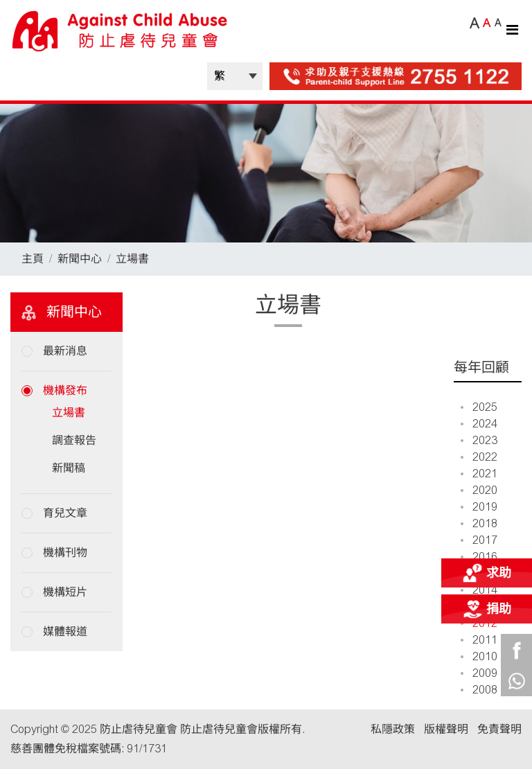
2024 (479, 424)
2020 (479, 490)
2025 (479, 407)
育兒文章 (65, 513)
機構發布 (65, 390)
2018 (479, 523)
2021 (479, 474)
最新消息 (65, 351)
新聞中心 (80, 259)
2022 (479, 457)
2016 (479, 557)
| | (235, 76)
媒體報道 (65, 631)
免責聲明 (499, 729)
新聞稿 (69, 468)
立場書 (132, 259)
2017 (479, 540)
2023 (479, 440)
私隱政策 (393, 729)
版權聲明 (446, 729)
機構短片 (65, 592)
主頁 (33, 259)
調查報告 (74, 440)
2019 (479, 507)
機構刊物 (65, 553)
